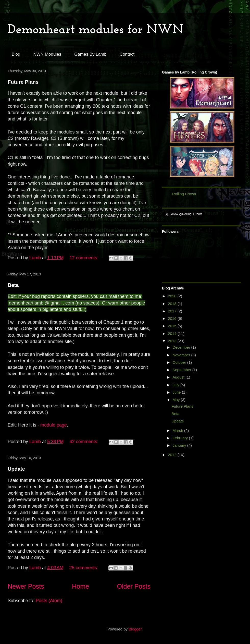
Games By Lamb (90, 54)
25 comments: (84, 568)
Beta (13, 285)
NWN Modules (47, 54)
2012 (173, 455)
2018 (173, 304)
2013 (173, 341)
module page (54, 425)
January (180, 445)
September (182, 370)
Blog (16, 54)
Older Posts (134, 586)
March (178, 430)
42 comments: (85, 442)
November (182, 355)
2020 (173, 296)
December (182, 347)
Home (80, 586)
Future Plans (23, 82)
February (181, 438)
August (179, 377)
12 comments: (85, 258)
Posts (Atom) (49, 601)
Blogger (135, 629)
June (177, 392)
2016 (173, 318)
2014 (173, 333)
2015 (173, 326)
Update (16, 469)
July (176, 385)
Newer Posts (26, 586)
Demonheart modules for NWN (96, 30)
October (180, 362)
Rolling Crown (184, 194)
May (177, 400)
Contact (127, 54)
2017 (173, 311)
